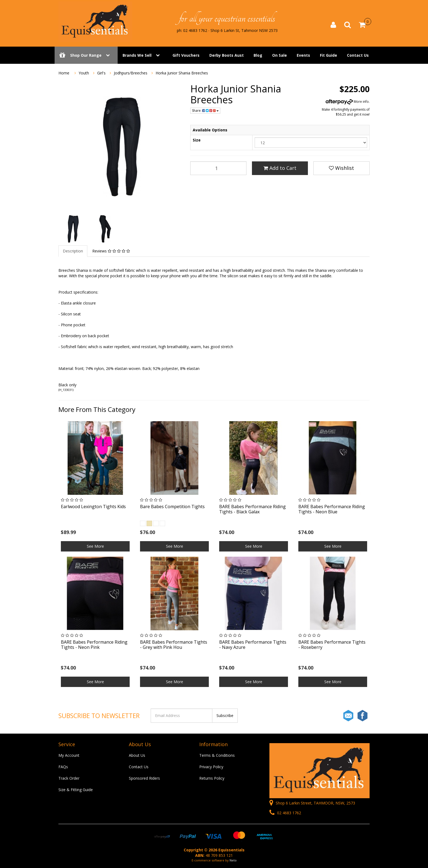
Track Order (69, 778)
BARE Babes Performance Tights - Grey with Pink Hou (174, 645)
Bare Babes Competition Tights (172, 507)
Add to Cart (280, 168)
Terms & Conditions (217, 755)
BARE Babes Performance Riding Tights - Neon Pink (94, 645)
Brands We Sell (137, 55)
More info (347, 102)
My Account (69, 755)
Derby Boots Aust (227, 55)
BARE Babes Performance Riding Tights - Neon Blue (332, 509)
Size (197, 140)
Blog (258, 55)
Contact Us (358, 55)
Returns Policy (212, 778)
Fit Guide (329, 55)
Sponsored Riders (144, 778)
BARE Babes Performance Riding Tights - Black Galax (252, 509)
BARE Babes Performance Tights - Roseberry (332, 645)
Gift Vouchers (186, 55)
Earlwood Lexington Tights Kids (93, 507)
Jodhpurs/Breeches (131, 73)
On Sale (280, 55)
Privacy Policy (211, 767)
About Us (137, 755)
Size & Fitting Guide (76, 790)
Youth (84, 73)
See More (95, 546)
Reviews (111, 251)
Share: (205, 111)
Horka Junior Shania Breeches (182, 73)
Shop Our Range (86, 55)
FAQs (63, 767)
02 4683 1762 (285, 813)
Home (64, 73)
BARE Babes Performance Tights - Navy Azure (253, 645)
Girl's (101, 73)
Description (73, 251)
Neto (233, 860)
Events (303, 55)
